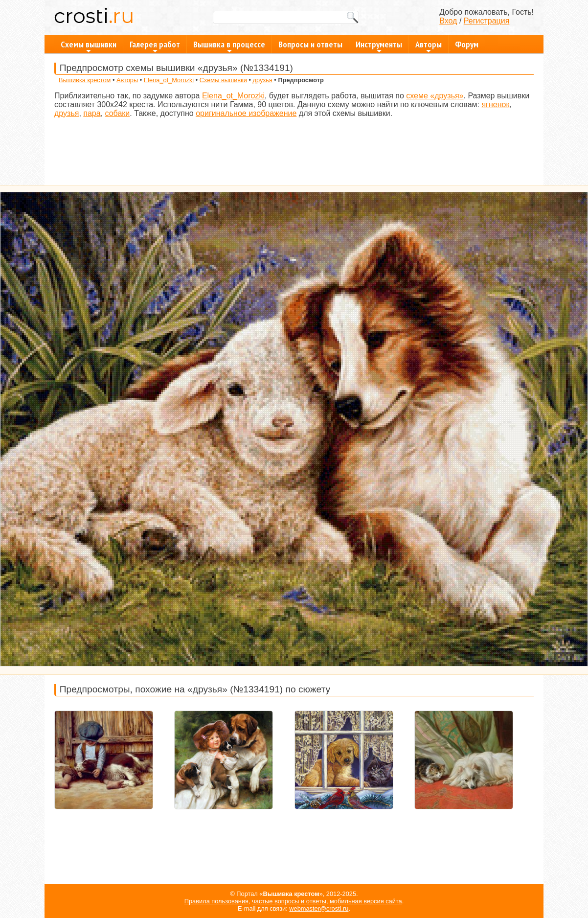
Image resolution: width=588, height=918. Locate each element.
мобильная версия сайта (366, 901)
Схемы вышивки (89, 46)
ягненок (495, 104)
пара (92, 113)
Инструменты (379, 46)
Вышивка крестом (85, 80)
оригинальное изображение (246, 113)
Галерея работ (155, 46)
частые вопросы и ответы (289, 901)
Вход (448, 21)
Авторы (429, 46)
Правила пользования (216, 901)
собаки (118, 113)
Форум (467, 44)
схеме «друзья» (435, 96)
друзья (262, 80)
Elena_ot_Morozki (169, 80)
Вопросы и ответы (310, 44)
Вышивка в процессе (229, 46)
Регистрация (487, 21)
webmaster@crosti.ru (319, 908)
